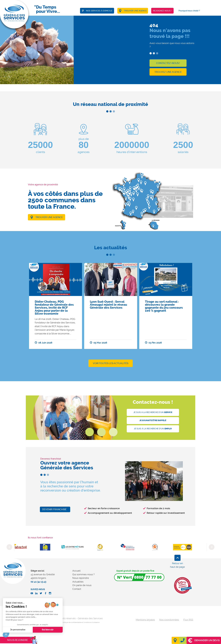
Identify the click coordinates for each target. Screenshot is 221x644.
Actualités (78, 582)
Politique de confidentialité (71, 622)
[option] (56, 306)
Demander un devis (204, 640)
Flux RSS (188, 620)
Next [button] (212, 547)
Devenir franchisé (54, 509)
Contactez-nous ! (168, 63)
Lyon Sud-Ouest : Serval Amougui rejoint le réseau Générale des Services (108, 305)
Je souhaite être (153, 420)
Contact (77, 589)
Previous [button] (9, 547)
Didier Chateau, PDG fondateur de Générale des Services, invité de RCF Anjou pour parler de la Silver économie (54, 308)
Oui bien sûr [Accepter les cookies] (21, 630)
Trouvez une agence (168, 72)
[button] (6, 634)
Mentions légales (145, 620)
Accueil (76, 571)
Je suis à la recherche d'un (153, 412)
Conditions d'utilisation (91, 622)
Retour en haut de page (177, 565)
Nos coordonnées (169, 620)
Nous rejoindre (81, 578)
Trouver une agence (49, 217)
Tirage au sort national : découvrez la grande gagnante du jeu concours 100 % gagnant (164, 306)
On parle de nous (82, 585)
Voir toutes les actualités (111, 363)
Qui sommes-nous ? (83, 574)
